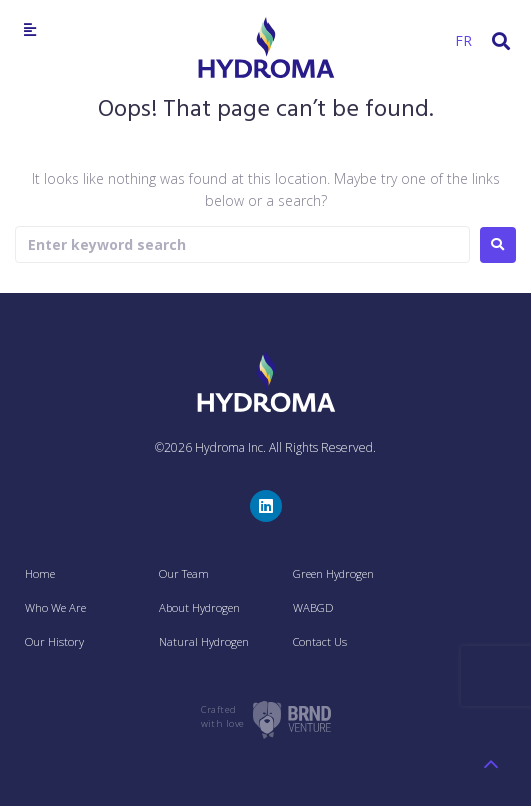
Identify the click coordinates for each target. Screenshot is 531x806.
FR (463, 40)
